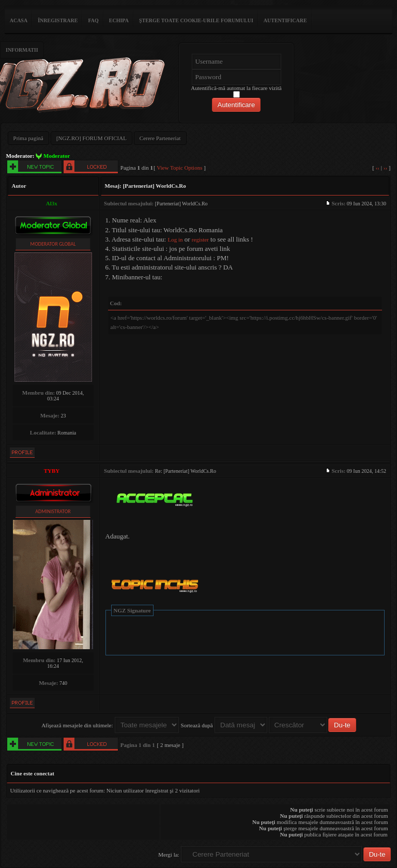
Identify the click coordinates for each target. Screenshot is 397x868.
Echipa (119, 20)
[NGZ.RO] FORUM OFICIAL (91, 138)
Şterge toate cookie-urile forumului (196, 20)
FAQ (93, 20)
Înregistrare (58, 20)
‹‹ (378, 168)
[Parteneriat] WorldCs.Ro (155, 186)
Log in (175, 240)
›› (385, 168)
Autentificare (285, 20)
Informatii (22, 50)
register (200, 240)
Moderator (57, 156)
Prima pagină (28, 138)
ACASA (19, 20)
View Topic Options (179, 168)
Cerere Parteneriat (160, 138)
